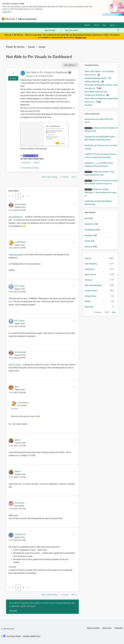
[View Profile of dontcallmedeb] (20, 204)
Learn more (7, 12)
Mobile (88, 301)
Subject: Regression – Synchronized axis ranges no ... (100, 192)
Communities (73, 19)
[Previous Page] (8, 196)
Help (104, 25)
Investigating (90, 230)
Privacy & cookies (93, 628)
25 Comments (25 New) (30, 168)
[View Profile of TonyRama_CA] (20, 534)
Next (114, 312)
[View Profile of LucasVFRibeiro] (20, 242)
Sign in (96, 25)
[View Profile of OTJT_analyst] (20, 286)
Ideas (63, 19)
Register (87, 25)
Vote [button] (14, 78)
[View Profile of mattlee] (95, 128)
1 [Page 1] (13, 196)
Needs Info (89, 224)
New (87, 218)
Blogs (84, 19)
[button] (44, 134)
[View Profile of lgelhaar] (18, 440)
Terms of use (107, 628)
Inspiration (53, 19)
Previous (98, 312)
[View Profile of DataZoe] (96, 189)
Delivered (89, 247)
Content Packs (90, 296)
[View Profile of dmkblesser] (89, 163)
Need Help (89, 307)
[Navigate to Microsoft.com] (8, 19)
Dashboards (26, 162)
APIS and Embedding (93, 285)
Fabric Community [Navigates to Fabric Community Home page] (27, 19)
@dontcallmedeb (16, 254)
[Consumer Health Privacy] (31, 636)
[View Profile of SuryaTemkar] (20, 503)
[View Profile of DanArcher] (89, 145)
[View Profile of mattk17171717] (90, 154)
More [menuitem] (92, 19)
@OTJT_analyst (15, 365)
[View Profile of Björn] (17, 387)
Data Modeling (91, 264)
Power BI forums (15, 47)
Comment (13, 610)
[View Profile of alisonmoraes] (90, 119)
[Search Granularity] (53, 30)
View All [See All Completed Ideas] (89, 105)
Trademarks (119, 628)
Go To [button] (112, 25)
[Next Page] (27, 196)
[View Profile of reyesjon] (29, 76)
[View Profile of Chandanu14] (90, 137)
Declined (88, 241)
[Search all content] (92, 30)
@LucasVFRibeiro (15, 217)
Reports (37, 162)
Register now (81, 37)
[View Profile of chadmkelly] (89, 201)
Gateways (89, 280)
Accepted (30, 156)
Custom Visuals (91, 291)
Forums (42, 19)
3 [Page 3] (23, 196)
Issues (31, 47)
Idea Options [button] (69, 65)
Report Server (90, 274)
